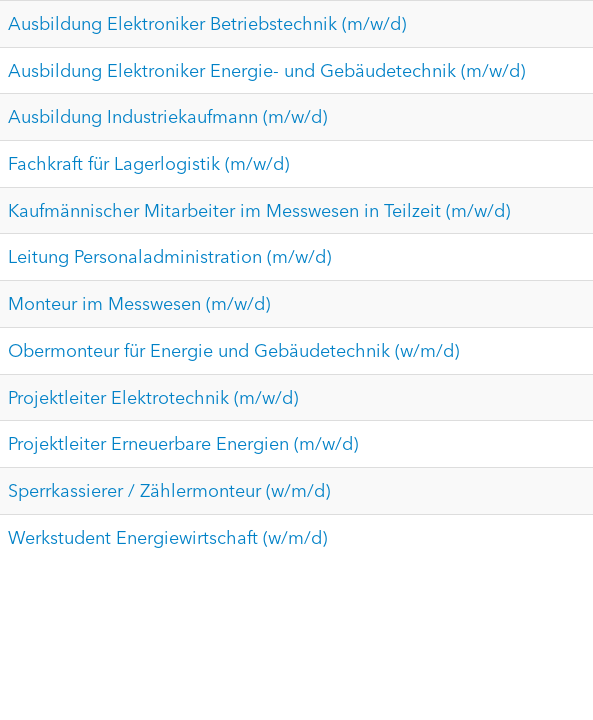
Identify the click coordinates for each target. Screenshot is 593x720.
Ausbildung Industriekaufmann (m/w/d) (167, 116)
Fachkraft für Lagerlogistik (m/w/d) (148, 163)
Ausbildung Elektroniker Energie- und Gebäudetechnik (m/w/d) (266, 70)
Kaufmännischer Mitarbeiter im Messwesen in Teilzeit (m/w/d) (259, 210)
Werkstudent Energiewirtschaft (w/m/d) (167, 537)
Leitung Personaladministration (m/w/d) (169, 256)
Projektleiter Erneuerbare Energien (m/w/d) (183, 443)
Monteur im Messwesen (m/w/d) (139, 303)
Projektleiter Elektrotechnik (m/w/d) (153, 397)
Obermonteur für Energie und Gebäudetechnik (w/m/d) (233, 350)
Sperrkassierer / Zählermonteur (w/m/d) (169, 490)
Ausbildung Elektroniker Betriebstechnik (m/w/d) (207, 23)
